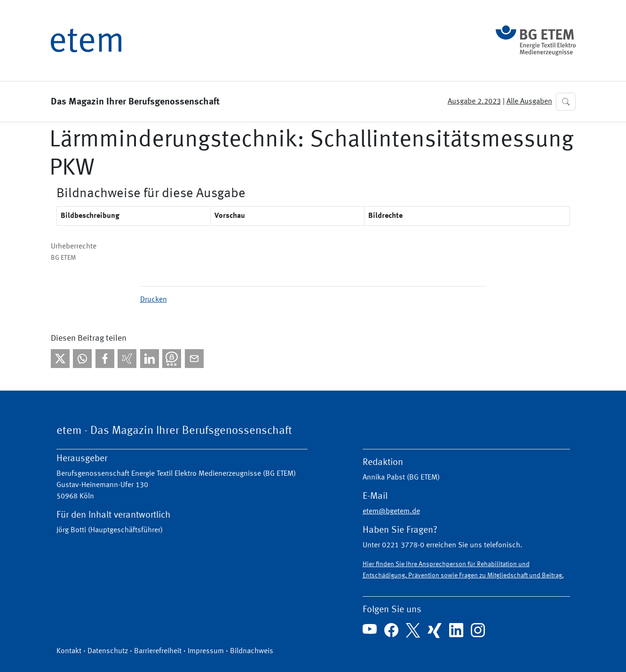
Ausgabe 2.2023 (474, 102)
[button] (566, 102)
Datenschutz (108, 651)
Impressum (206, 651)
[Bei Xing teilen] (127, 359)
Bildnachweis (252, 651)
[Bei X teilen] (60, 359)
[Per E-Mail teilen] (194, 359)
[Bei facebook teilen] (105, 359)
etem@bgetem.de (391, 512)
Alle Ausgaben (529, 102)
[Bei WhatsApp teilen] (82, 359)
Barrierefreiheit (158, 651)
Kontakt (69, 651)
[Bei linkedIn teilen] (150, 359)
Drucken (154, 300)
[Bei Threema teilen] (172, 359)
